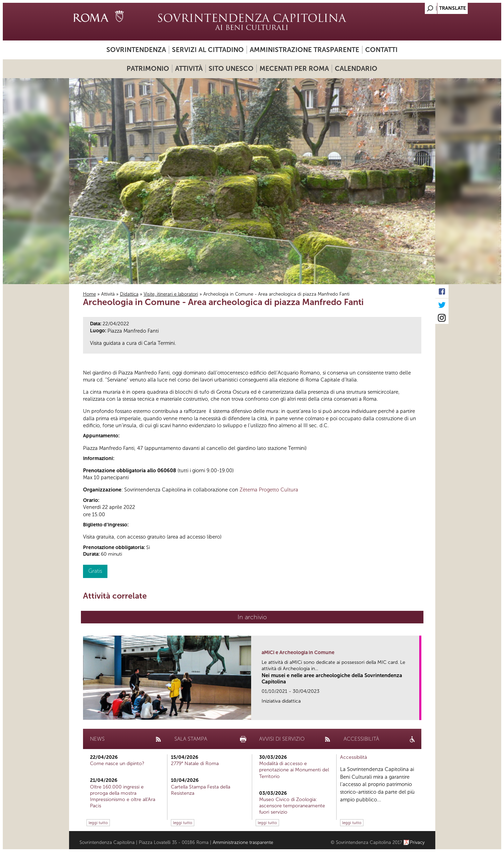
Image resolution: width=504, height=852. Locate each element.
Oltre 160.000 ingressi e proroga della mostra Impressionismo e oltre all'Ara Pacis (123, 797)
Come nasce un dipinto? (117, 764)
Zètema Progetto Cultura (269, 490)
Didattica (129, 294)
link (416, 713)
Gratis (95, 571)
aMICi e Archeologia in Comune (298, 653)
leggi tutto (98, 823)
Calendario (356, 69)
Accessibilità (353, 757)
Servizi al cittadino (208, 50)
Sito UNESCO (231, 69)
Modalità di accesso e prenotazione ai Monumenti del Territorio (294, 770)
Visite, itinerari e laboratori (171, 294)
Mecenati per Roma (294, 69)
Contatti (381, 50)
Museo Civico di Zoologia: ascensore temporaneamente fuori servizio (292, 806)
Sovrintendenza (136, 50)
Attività (189, 69)
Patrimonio (148, 69)
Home (89, 294)
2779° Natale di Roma (195, 764)
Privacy (417, 842)
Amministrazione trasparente (304, 50)
